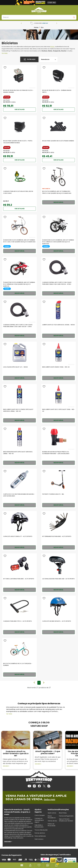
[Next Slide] (57, 23)
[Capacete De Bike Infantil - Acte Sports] (58, 615)
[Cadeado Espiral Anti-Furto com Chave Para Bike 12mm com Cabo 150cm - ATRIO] (58, 277)
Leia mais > (6, 766)
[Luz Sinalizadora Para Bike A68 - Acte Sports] (58, 573)
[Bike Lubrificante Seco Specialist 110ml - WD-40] (58, 404)
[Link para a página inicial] (36, 27)
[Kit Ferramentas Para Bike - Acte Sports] (58, 531)
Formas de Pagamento (66, 816)
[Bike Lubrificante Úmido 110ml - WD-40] (58, 361)
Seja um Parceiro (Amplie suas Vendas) (66, 820)
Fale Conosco (39, 839)
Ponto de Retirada (40, 836)
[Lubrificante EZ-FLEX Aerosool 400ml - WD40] (58, 319)
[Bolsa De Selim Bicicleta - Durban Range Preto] (58, 89)
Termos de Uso (52, 821)
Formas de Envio (40, 833)
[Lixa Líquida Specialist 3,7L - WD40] (19, 361)
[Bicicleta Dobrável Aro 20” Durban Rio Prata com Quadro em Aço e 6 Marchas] (58, 186)
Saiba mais (50, 799)
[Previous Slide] (21, 23)
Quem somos (52, 813)
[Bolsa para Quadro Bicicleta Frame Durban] (58, 139)
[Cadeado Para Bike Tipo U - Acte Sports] (19, 615)
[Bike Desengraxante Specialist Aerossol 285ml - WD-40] (19, 446)
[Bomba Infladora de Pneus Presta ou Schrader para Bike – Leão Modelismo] (58, 446)
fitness (52, 47)
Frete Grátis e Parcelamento (39, 826)
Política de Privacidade (51, 825)
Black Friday (63, 813)
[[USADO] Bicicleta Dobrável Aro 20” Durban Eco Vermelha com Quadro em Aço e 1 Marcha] (19, 277)
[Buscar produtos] (74, 17)
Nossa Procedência (52, 817)
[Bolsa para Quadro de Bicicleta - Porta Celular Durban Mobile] (19, 139)
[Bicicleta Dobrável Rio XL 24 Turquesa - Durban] (19, 658)
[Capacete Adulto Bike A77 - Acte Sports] (19, 531)
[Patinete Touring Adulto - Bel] (58, 488)
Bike (42, 27)
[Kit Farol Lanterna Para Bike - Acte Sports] (19, 573)
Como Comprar (40, 815)
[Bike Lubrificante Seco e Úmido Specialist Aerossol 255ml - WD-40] (19, 404)
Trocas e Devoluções (41, 830)
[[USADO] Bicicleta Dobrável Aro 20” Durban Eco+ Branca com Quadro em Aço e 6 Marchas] (58, 234)
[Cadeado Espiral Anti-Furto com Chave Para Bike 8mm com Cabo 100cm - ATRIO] (19, 319)
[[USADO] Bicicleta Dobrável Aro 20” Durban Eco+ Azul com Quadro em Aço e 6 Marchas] (19, 234)
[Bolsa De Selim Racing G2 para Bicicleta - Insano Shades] (19, 89)
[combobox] (39, 17)
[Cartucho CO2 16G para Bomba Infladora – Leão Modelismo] (19, 488)
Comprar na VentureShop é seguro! (39, 820)
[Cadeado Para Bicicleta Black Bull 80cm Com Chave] (19, 189)
